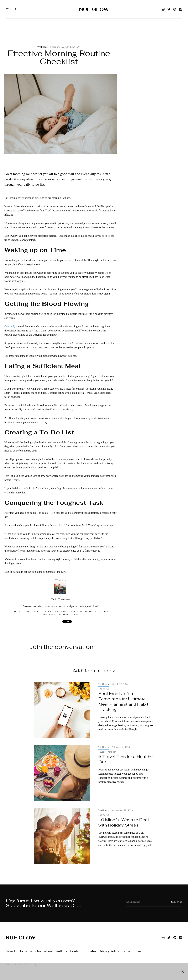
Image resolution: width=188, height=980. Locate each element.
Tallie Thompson (61, 599)
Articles (36, 951)
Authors (61, 951)
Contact (76, 951)
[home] (94, 9)
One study (10, 326)
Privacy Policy (109, 951)
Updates (90, 951)
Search (11, 951)
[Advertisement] (61, 36)
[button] (7, 9)
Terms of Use (131, 951)
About (48, 951)
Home (23, 951)
